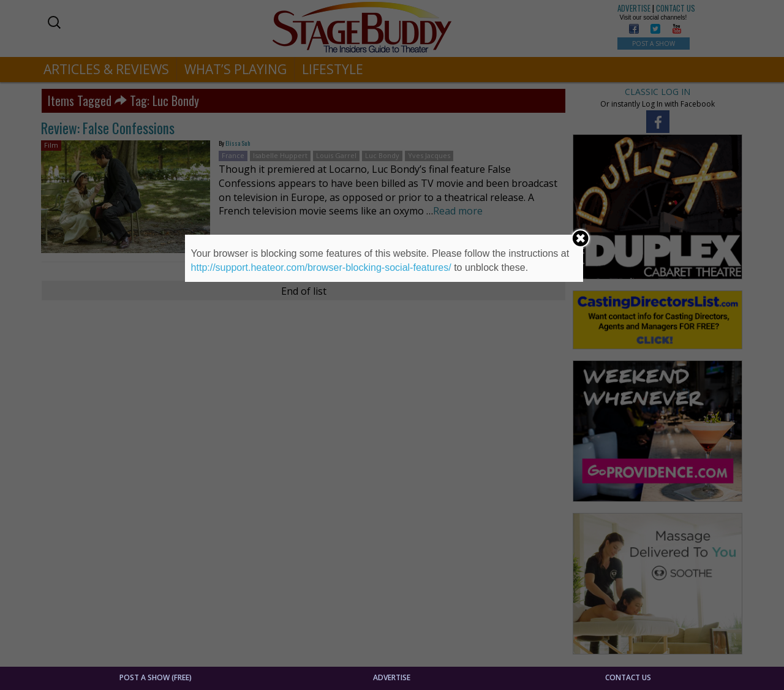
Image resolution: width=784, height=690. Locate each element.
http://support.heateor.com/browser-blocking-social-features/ (321, 267)
